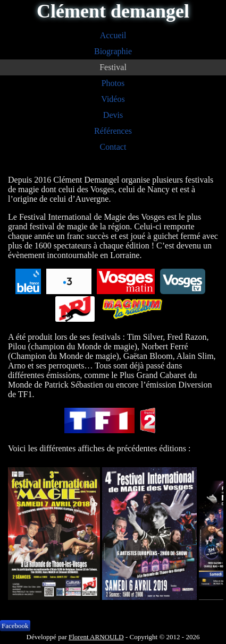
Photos (113, 83)
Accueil (113, 35)
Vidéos (113, 99)
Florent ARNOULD (96, 637)
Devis (113, 115)
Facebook (15, 626)
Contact (113, 147)
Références (113, 131)
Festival (113, 67)
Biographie (113, 51)
